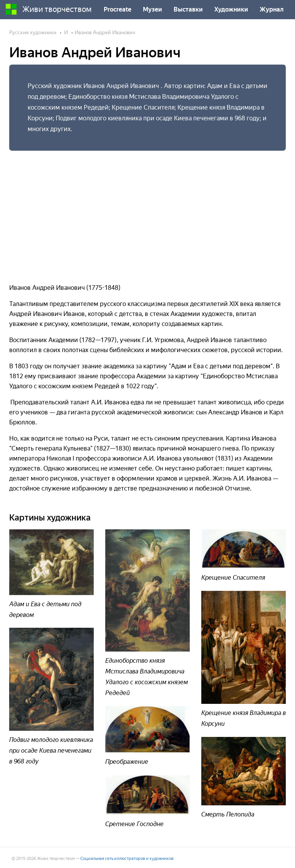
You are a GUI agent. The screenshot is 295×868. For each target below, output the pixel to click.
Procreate (118, 9)
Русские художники (33, 32)
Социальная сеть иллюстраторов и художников (127, 859)
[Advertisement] (147, 214)
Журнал (272, 9)
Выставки (188, 9)
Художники (231, 9)
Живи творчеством (49, 9)
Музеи (152, 9)
